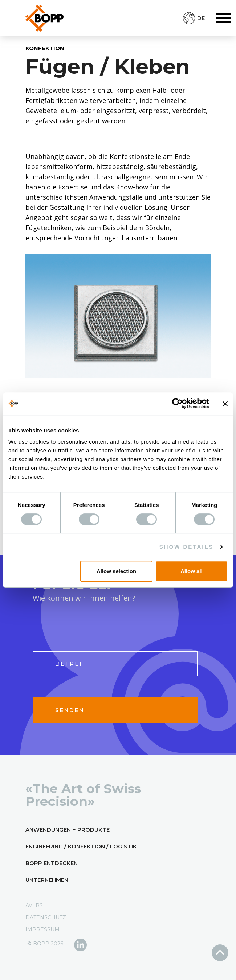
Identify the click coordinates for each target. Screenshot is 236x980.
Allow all (192, 571)
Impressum (42, 929)
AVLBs (34, 905)
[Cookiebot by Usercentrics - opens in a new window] (177, 404)
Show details (187, 547)
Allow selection (116, 571)
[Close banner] (225, 404)
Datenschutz (46, 917)
